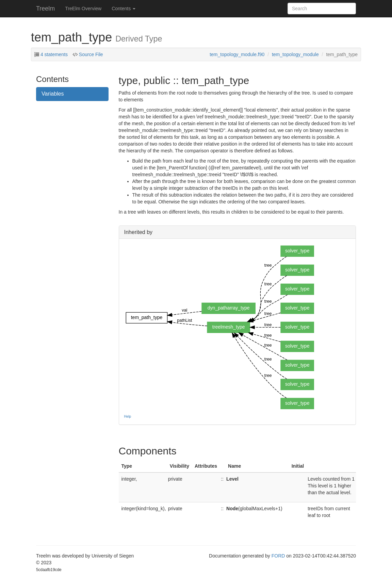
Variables (53, 94)
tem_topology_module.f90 (237, 54)
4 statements (54, 54)
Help (128, 417)
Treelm (45, 9)
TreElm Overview (83, 9)
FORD (278, 556)
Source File (90, 54)
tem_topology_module (295, 54)
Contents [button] (124, 9)
